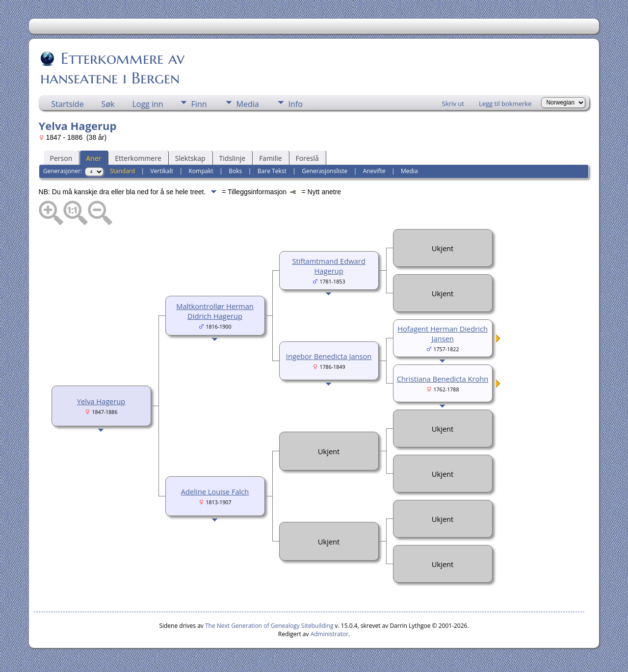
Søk (108, 104)
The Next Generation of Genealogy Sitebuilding (269, 626)
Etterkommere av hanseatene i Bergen (112, 68)
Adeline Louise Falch (215, 491)
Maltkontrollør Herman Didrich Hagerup (215, 311)
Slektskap (190, 158)
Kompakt (201, 171)
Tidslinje (233, 158)
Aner (93, 158)
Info (296, 104)
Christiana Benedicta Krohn (443, 379)
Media (248, 104)
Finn (199, 104)
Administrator (329, 634)
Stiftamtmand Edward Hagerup (329, 266)
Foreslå (307, 158)
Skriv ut (453, 103)
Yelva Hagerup (101, 401)
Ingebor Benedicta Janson (329, 356)
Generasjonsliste (325, 171)
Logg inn (147, 104)
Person (61, 158)
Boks (235, 171)
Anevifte (374, 171)
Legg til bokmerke (505, 103)
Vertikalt (162, 171)
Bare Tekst (272, 171)
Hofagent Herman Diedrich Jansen (443, 334)
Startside (68, 104)
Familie (270, 158)
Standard (122, 171)
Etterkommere (138, 158)
